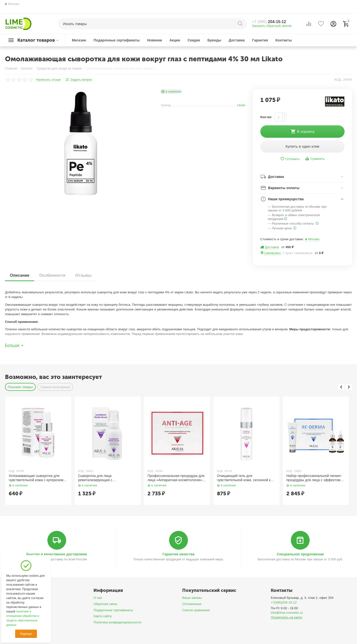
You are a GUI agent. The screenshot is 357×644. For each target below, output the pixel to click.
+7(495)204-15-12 (284, 602)
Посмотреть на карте (286, 617)
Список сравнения (196, 610)
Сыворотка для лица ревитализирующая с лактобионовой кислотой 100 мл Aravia (104, 478)
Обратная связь (105, 604)
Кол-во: (266, 117)
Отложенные (192, 604)
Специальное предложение (300, 554)
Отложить (290, 159)
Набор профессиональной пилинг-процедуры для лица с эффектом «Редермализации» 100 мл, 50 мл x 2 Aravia (315, 478)
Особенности (52, 275)
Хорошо (26, 634)
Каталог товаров (36, 40)
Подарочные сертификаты (113, 610)
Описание (20, 275)
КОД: (338, 80)
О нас (98, 598)
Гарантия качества (178, 554)
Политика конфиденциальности (117, 622)
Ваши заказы (192, 598)
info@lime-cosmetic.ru (287, 613)
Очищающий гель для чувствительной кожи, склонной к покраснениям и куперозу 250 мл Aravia (244, 478)
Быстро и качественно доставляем (57, 554)
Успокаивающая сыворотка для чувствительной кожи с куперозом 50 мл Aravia (36, 478)
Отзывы (83, 275)
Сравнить (315, 159)
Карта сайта (103, 616)
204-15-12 (269, 22)
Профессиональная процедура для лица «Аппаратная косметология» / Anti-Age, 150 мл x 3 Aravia (176, 478)
